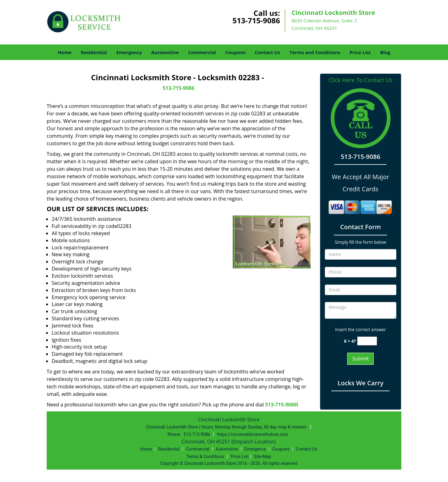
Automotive (165, 52)
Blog (385, 52)
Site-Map (262, 457)
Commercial (202, 52)
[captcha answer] (367, 341)
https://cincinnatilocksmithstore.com (253, 434)
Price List (360, 52)
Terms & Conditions (205, 457)
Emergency (129, 52)
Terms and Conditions (315, 52)
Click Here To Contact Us (360, 80)
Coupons (235, 52)
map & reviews (293, 427)
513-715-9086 (256, 20)
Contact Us (267, 52)
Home (65, 52)
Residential (94, 52)
